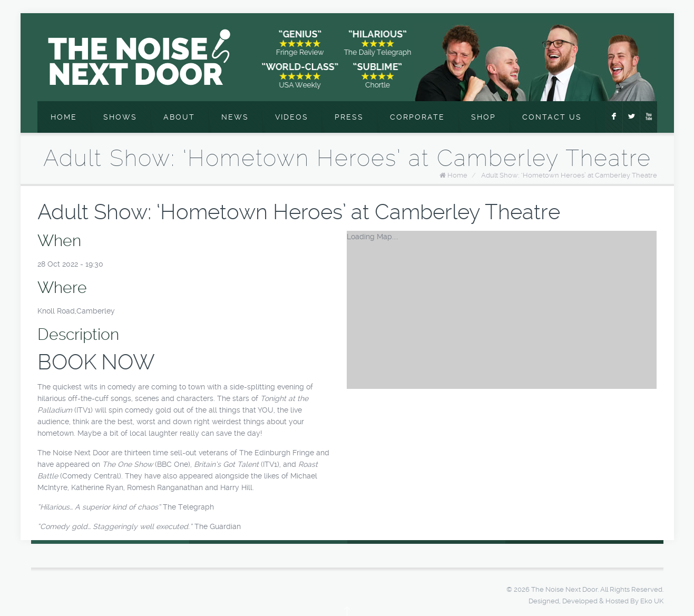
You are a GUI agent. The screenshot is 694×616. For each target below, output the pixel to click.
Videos (292, 117)
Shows (120, 117)
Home (64, 117)
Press (349, 117)
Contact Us (552, 117)
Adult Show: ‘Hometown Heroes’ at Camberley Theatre (569, 175)
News (235, 117)
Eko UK (652, 601)
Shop (483, 117)
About (179, 117)
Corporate (417, 117)
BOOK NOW (96, 362)
